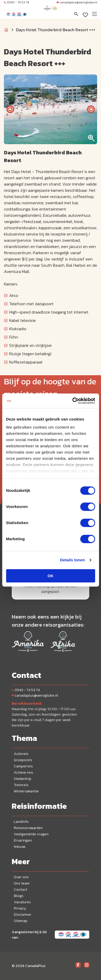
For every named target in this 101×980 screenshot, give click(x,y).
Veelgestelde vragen (31, 834)
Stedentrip (23, 779)
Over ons (21, 877)
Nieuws (20, 847)
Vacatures (22, 902)
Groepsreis (23, 760)
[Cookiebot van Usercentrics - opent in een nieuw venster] (72, 401)
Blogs (19, 896)
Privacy (20, 908)
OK (50, 576)
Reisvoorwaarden (28, 828)
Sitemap (21, 921)
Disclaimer (23, 915)
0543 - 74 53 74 (16, 2)
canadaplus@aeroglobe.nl (77, 2)
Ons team (22, 883)
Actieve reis (23, 772)
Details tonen (72, 560)
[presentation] (10, 109)
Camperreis (23, 766)
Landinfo (21, 822)
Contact (20, 890)
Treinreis (21, 785)
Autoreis (21, 754)
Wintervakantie (26, 791)
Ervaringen (23, 840)
